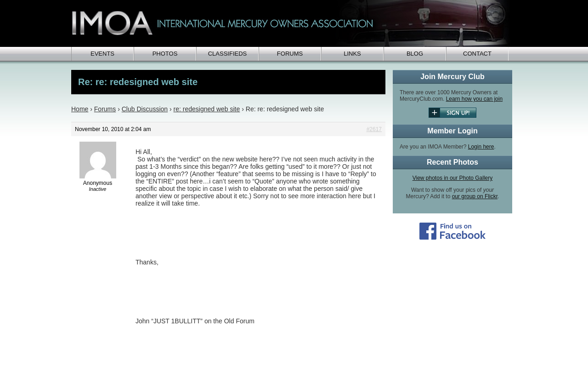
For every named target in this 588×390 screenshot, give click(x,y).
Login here (481, 147)
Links (352, 54)
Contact (477, 54)
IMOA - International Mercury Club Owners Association (292, 23)
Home (80, 109)
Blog (415, 54)
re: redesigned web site (207, 109)
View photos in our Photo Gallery (453, 178)
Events (102, 54)
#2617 (374, 129)
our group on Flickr (475, 196)
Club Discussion (145, 109)
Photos (165, 54)
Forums (290, 54)
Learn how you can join (474, 99)
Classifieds (228, 54)
